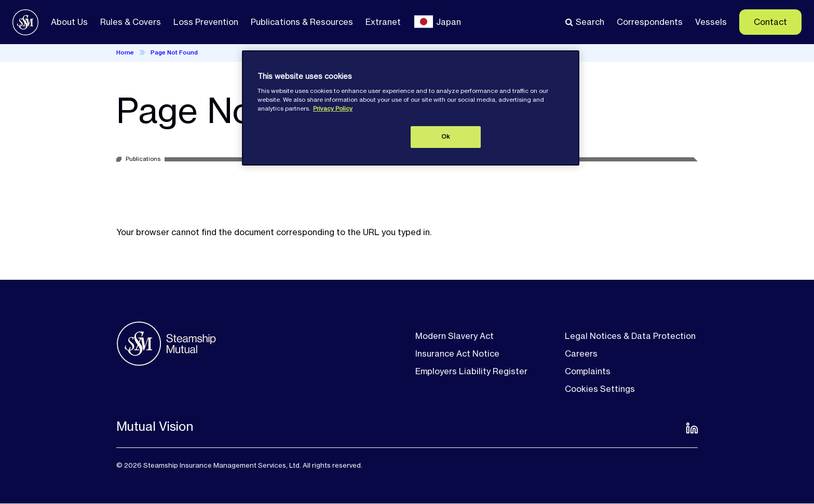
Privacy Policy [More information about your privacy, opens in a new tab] (333, 108)
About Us (69, 22)
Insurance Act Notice (457, 353)
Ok (445, 137)
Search (590, 22)
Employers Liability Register (471, 371)
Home (125, 52)
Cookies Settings (600, 389)
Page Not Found (174, 52)
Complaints (588, 371)
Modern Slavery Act (455, 336)
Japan (449, 22)
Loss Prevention (206, 22)
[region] (411, 108)
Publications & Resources (302, 22)
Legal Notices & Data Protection (630, 336)
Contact (770, 22)
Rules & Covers (131, 22)
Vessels (711, 22)
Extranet (383, 22)
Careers (581, 353)
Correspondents (650, 22)
